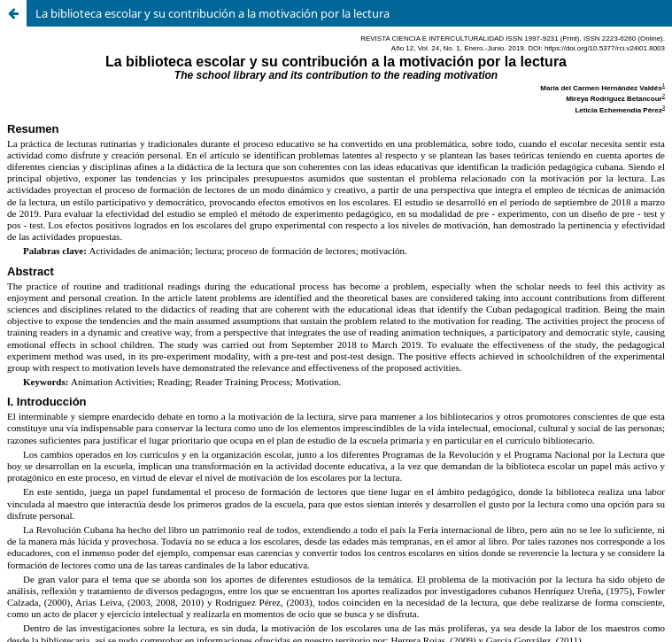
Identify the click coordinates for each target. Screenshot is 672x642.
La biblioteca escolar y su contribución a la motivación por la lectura (212, 13)
